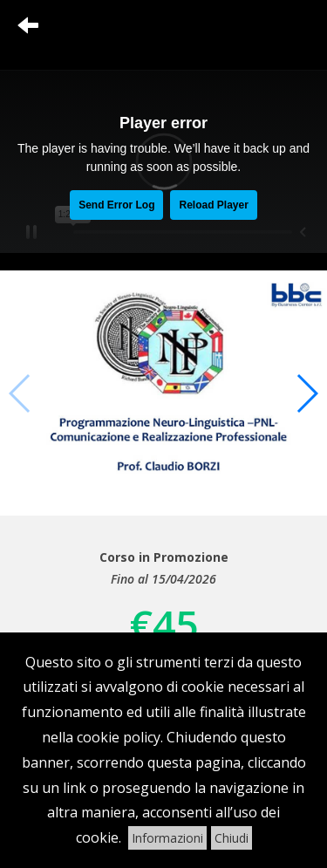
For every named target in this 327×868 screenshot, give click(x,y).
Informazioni (167, 838)
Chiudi (232, 838)
